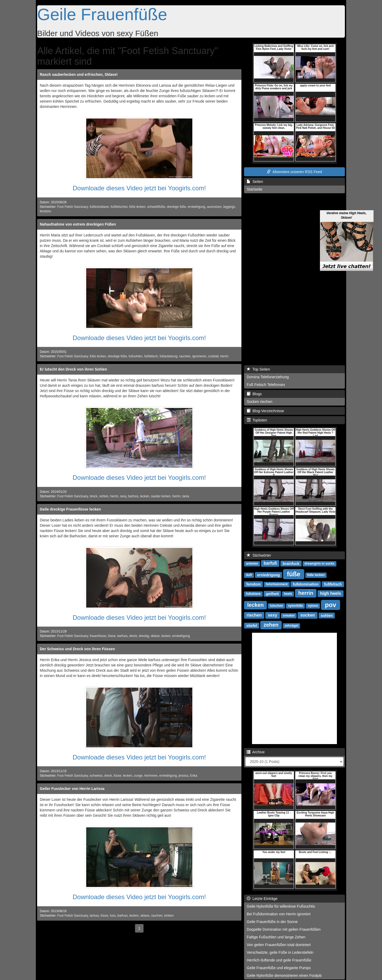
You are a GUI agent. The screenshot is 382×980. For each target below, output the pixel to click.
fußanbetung (169, 356)
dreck (94, 496)
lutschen (276, 606)
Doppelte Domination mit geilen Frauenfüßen (284, 929)
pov (331, 605)
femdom (45, 211)
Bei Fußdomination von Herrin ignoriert (279, 914)
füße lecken (137, 207)
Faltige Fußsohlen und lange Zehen (276, 937)
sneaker (289, 616)
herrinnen (151, 776)
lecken (145, 496)
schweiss (96, 776)
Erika (194, 776)
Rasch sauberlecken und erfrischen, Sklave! (79, 74)
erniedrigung (197, 207)
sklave (155, 636)
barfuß (270, 563)
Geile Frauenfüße (102, 14)
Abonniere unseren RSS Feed (294, 172)
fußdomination (306, 584)
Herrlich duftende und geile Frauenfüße (279, 960)
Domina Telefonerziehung (268, 377)
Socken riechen (260, 402)
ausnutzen (214, 207)
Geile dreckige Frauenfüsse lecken (70, 509)
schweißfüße (156, 207)
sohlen (104, 496)
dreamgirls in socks (320, 564)
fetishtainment (277, 584)
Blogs (254, 394)
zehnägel (291, 626)
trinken (169, 916)
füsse (112, 636)
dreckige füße (176, 207)
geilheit (272, 594)
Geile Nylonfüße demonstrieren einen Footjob (284, 975)
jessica (183, 776)
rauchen (185, 356)
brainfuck (291, 563)
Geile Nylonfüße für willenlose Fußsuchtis (281, 906)
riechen (254, 615)
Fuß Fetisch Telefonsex (266, 385)
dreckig (144, 636)
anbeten (252, 564)
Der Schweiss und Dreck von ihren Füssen (77, 649)
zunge (138, 776)
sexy (123, 496)
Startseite (255, 189)
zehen (271, 625)
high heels (330, 593)
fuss (113, 916)
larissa (94, 916)
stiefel (251, 625)
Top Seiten (258, 369)
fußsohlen (136, 356)
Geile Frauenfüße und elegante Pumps (279, 968)
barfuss (133, 496)
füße (294, 574)
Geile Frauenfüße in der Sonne (272, 922)
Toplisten (257, 420)
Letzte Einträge (262, 899)
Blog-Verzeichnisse (265, 411)
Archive (256, 752)
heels (288, 594)
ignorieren (199, 356)
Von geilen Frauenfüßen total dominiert (279, 945)
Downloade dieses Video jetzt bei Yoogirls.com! (139, 188)
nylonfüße (295, 606)
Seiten (255, 182)
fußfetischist (119, 207)
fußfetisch (151, 356)
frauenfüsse (98, 636)
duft (249, 575)
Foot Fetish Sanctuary (73, 207)
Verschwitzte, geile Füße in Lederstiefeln (280, 952)
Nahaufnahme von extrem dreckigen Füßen (78, 224)
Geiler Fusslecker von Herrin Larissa (72, 789)
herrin (224, 356)
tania (186, 496)
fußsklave (253, 594)
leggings (229, 207)
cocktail (213, 356)
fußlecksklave (99, 207)
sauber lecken (161, 496)
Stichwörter (259, 555)
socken (308, 615)
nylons (313, 606)
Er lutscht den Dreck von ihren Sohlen (73, 369)
